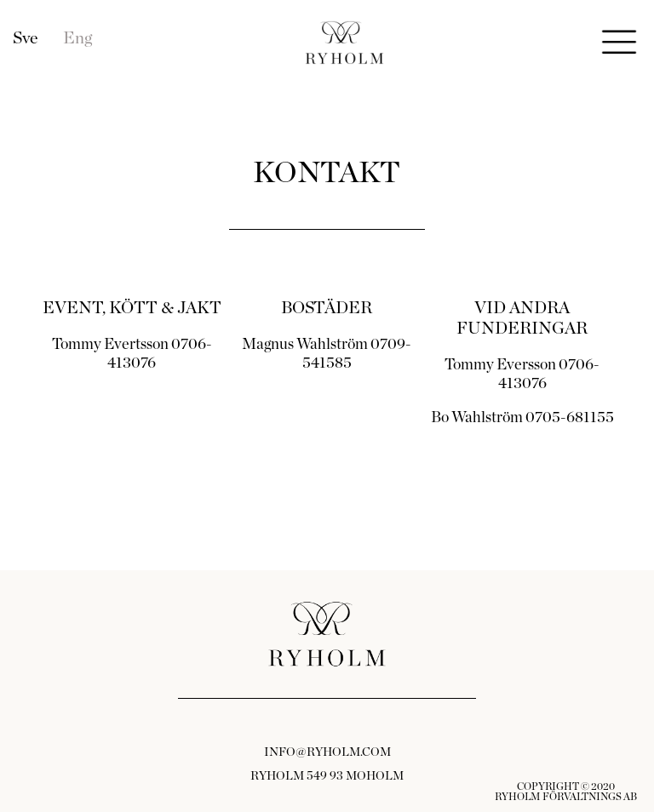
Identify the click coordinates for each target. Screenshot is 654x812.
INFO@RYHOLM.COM (327, 752)
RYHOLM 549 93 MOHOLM (327, 776)
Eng (77, 38)
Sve (25, 38)
